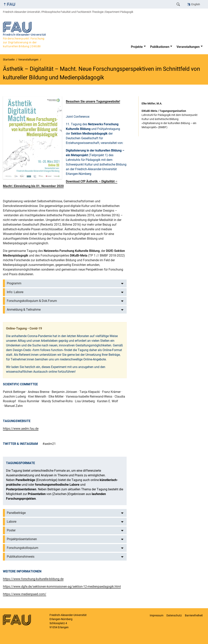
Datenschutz (174, 615)
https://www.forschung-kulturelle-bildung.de (33, 579)
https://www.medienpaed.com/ (25, 594)
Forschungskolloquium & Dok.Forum (32, 301)
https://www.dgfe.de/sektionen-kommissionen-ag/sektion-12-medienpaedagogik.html (62, 587)
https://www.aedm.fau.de (21, 429)
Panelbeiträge (16, 513)
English (196, 4)
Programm (14, 283)
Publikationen (160, 47)
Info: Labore (15, 292)
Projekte (137, 47)
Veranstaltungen (188, 47)
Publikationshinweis (21, 557)
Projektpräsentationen (22, 539)
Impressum (157, 615)
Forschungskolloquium (23, 548)
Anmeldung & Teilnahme (24, 310)
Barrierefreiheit (194, 615)
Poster (11, 530)
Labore (12, 522)
